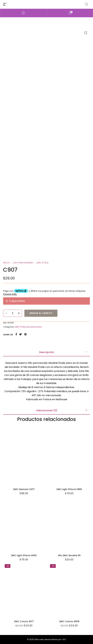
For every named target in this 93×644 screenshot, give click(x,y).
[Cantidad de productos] (13, 313)
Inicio (6, 263)
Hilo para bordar (23, 263)
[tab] (46, 352)
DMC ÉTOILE (43, 263)
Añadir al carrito (41, 313)
